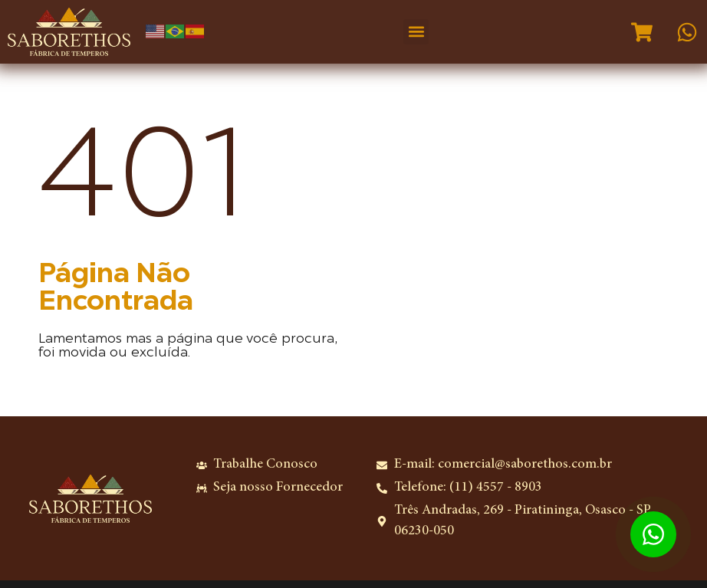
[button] (416, 32)
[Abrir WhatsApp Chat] (653, 534)
